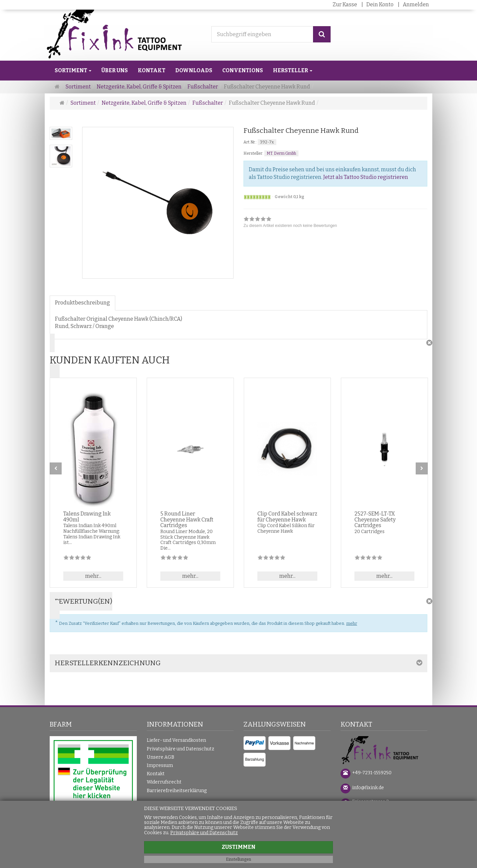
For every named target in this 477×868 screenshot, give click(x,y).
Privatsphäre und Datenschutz (181, 749)
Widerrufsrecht (164, 782)
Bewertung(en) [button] (83, 601)
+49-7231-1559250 (372, 773)
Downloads (194, 70)
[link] (290, 223)
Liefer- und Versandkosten (176, 740)
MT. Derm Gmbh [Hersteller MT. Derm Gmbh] (281, 153)
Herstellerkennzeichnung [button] (108, 663)
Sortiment (73, 70)
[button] (238, 358)
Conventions (243, 70)
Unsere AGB (160, 757)
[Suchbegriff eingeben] (262, 34)
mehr (352, 623)
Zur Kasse (345, 4)
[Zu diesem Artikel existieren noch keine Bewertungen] (77, 559)
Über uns (115, 70)
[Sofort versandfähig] (257, 197)
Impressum (160, 765)
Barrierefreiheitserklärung (177, 791)
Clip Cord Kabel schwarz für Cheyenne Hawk (287, 517)
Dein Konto (380, 4)
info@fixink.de (368, 788)
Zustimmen (238, 847)
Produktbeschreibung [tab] (82, 303)
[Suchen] (322, 34)
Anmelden (416, 4)
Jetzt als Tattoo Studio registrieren (366, 177)
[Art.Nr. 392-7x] (335, 142)
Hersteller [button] (293, 70)
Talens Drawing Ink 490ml (87, 517)
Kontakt (152, 70)
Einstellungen (238, 859)
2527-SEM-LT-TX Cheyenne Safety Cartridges (375, 519)
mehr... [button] (93, 576)
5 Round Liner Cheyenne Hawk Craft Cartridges (187, 519)
